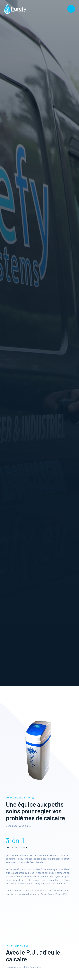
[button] (71, 9)
